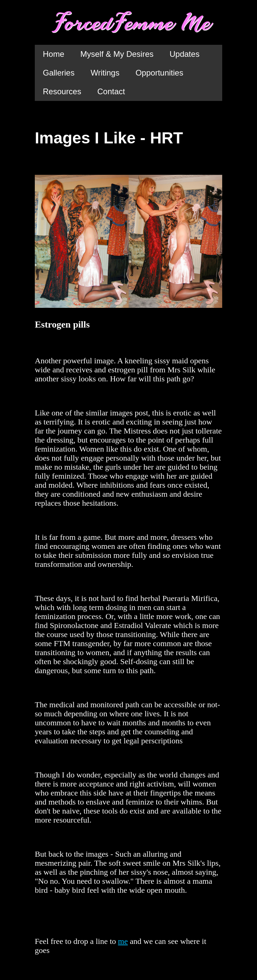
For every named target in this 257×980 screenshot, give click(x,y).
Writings (105, 73)
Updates (185, 54)
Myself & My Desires (117, 54)
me (123, 941)
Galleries (59, 73)
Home (54, 54)
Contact (111, 91)
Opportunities (159, 73)
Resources (62, 91)
